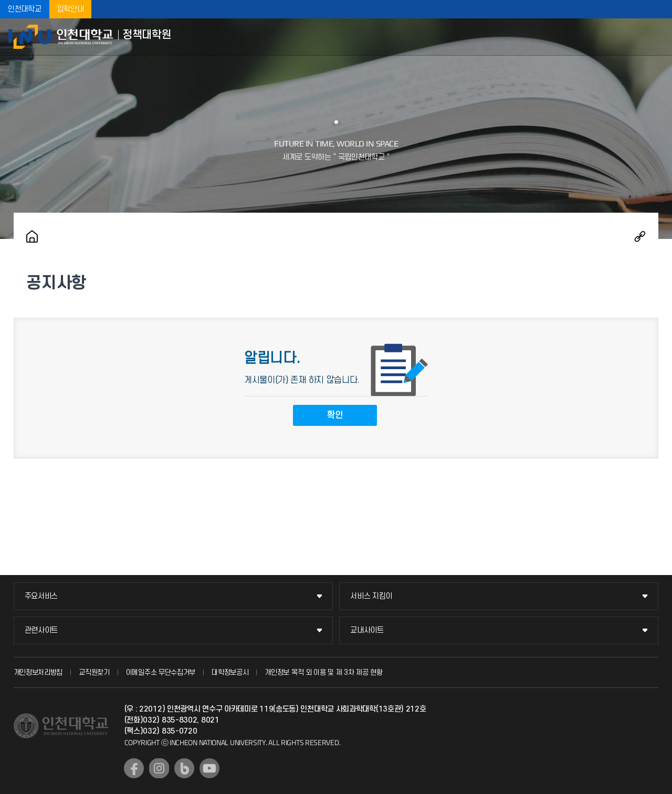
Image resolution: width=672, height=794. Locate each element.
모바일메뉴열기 (656, 37)
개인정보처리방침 (38, 672)
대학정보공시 (230, 672)
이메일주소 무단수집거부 (161, 672)
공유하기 (640, 236)
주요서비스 (41, 596)
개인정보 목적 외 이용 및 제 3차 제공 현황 (324, 672)
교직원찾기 (94, 672)
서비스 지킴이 (371, 596)
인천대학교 (25, 9)
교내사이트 (367, 630)
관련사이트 (41, 630)
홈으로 (32, 236)
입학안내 (71, 9)
